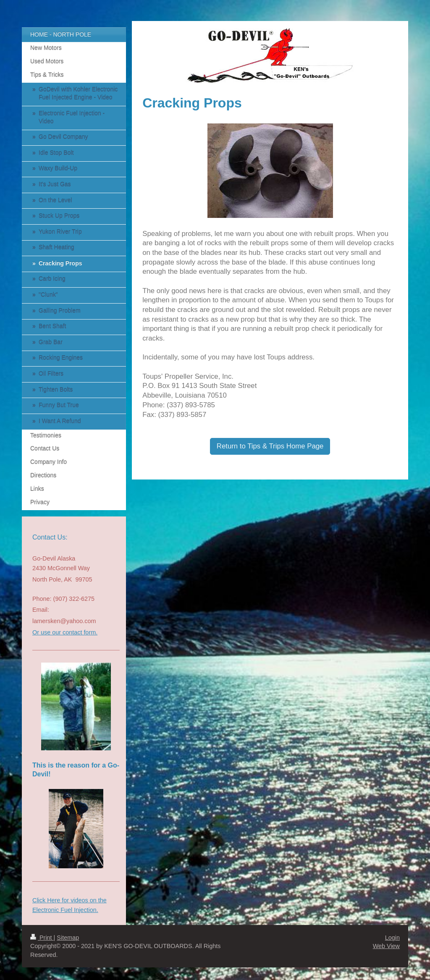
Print (42, 938)
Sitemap (68, 938)
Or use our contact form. (65, 632)
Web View (386, 946)
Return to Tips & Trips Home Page (270, 446)
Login (392, 938)
